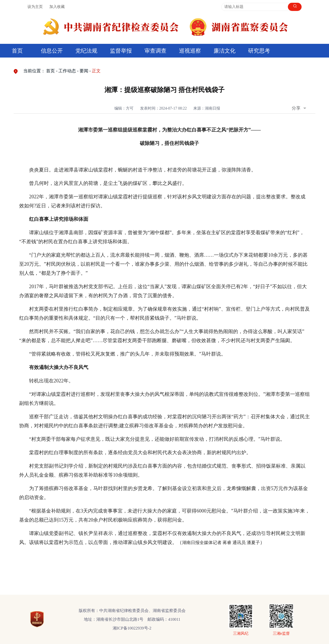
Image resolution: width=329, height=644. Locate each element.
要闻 (84, 71)
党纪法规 (86, 51)
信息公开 (52, 51)
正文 (96, 71)
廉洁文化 (225, 51)
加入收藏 (57, 7)
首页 (17, 51)
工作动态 (67, 71)
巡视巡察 (190, 51)
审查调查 (155, 51)
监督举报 (121, 51)
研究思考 (259, 51)
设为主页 (35, 7)
